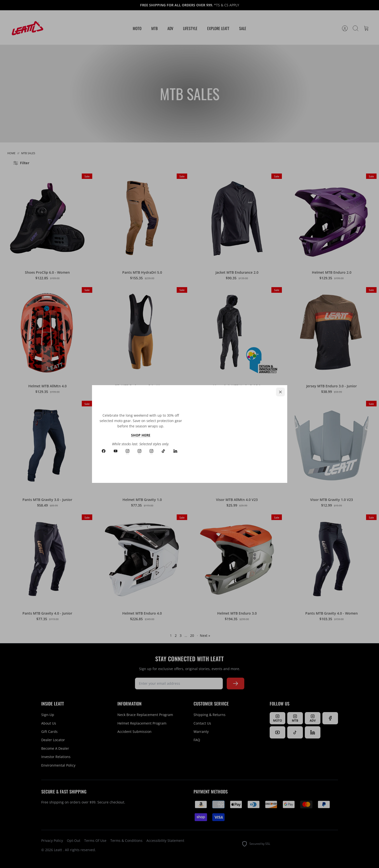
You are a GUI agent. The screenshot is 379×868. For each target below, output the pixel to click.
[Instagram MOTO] (128, 451)
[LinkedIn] (175, 451)
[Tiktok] (163, 451)
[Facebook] (104, 451)
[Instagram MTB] (139, 451)
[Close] (280, 392)
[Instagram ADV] (151, 451)
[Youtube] (116, 451)
